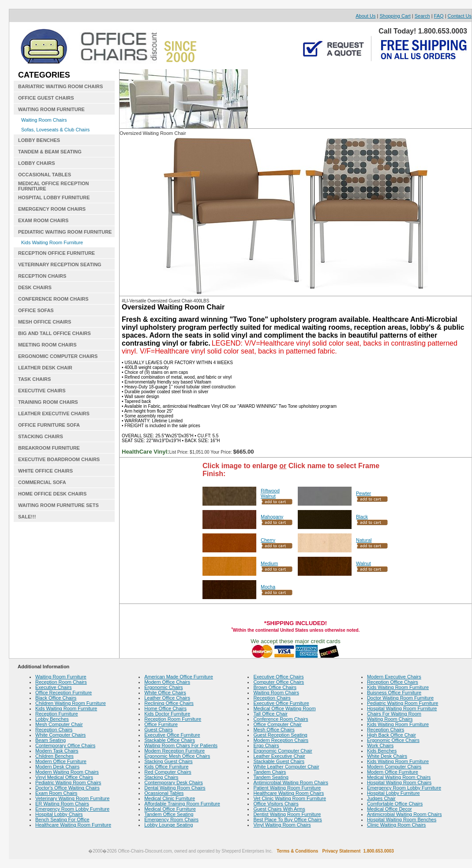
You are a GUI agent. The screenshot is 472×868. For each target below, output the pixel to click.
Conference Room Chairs (281, 719)
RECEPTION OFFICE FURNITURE (56, 253)
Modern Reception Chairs (281, 740)
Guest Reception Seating (280, 735)
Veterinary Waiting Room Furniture (72, 798)
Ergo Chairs (266, 745)
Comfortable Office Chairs (395, 804)
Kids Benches (382, 751)
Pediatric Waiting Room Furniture (403, 703)
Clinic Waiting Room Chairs (396, 825)
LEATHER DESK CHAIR (45, 368)
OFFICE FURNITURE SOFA (49, 425)
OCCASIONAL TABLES (45, 175)
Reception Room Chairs (61, 682)
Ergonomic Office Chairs (393, 740)
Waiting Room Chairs (44, 120)
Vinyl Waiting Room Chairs (282, 825)
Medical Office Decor (390, 809)
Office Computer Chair (277, 724)
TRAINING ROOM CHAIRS (48, 402)
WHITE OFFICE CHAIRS (45, 471)
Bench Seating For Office (62, 820)
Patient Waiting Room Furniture (287, 788)
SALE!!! (27, 517)
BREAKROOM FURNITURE (49, 448)
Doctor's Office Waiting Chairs (67, 788)
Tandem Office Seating (169, 814)
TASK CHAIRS (34, 379)
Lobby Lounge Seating (169, 825)
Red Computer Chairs (168, 772)
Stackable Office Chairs (170, 740)
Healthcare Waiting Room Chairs (288, 793)
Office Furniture (161, 724)
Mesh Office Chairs (274, 730)
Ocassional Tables (164, 793)
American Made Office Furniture (179, 677)
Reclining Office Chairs (169, 703)
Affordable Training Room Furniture (182, 804)
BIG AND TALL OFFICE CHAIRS (54, 333)
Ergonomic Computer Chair (283, 751)
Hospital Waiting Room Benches (402, 820)
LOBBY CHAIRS (37, 163)
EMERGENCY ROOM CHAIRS (52, 209)
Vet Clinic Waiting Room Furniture (290, 798)
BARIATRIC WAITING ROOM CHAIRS (60, 86)
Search (422, 16)
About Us (365, 16)
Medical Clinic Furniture (170, 798)
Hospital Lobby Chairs (59, 814)
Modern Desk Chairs (57, 767)
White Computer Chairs (60, 735)
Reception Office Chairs (393, 682)
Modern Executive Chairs (394, 677)
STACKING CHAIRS (41, 436)
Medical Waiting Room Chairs (399, 777)
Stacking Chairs (161, 777)
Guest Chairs (158, 730)
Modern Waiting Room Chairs (67, 772)
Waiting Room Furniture (61, 677)
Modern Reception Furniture (174, 751)
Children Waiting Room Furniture (71, 703)
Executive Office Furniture (172, 735)
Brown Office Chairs (275, 687)
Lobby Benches (52, 719)
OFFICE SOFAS (36, 310)
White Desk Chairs (387, 756)
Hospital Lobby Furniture (393, 793)
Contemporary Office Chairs (65, 745)
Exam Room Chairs (56, 793)
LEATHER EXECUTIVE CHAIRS (54, 414)
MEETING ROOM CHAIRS (47, 345)
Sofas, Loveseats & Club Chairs (55, 130)
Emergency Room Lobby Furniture (72, 809)
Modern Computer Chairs (394, 767)
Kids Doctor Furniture (167, 714)
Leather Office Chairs (167, 698)
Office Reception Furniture (64, 693)
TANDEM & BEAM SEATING (50, 152)
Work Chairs (380, 745)
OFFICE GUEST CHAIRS (46, 98)
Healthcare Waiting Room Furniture (73, 825)
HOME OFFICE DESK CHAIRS (52, 494)
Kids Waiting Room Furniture (52, 242)
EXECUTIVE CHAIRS (42, 391)
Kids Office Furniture (166, 767)
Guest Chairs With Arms (279, 809)
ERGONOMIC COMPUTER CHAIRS (58, 356)
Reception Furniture (57, 714)
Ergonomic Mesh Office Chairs (177, 756)
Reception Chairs (54, 730)
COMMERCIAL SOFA (42, 482)
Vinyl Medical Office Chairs (64, 777)
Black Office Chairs (56, 698)
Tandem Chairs (270, 772)
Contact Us (460, 16)
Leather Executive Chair (279, 756)
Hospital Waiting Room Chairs (399, 782)
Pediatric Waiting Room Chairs (68, 782)
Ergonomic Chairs (163, 687)
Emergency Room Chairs (171, 820)
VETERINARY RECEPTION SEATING (60, 264)
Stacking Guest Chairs (168, 761)
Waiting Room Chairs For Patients (181, 745)
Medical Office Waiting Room (284, 708)
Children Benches (54, 756)
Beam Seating (51, 740)
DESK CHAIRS (35, 287)
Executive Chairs (54, 687)
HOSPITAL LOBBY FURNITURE (54, 197)
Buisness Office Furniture (394, 693)
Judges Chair (381, 798)
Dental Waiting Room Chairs (175, 788)
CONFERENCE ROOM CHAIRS (53, 299)
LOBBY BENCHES (39, 140)
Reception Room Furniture (173, 719)
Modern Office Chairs (167, 682)
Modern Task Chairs (57, 751)
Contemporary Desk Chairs (174, 782)
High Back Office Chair (391, 735)
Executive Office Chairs (278, 677)
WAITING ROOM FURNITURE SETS (58, 505)
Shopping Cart (395, 16)
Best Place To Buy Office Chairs (288, 820)
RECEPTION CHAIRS (42, 276)
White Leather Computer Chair (286, 767)
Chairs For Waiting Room (394, 714)
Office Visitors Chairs (276, 804)
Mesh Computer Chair (59, 724)
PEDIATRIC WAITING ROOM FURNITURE (65, 232)
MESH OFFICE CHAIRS (45, 322)
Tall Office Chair (270, 714)
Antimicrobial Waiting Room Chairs (291, 782)
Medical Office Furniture (170, 809)
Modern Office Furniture (61, 761)
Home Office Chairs (165, 708)
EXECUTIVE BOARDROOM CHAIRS (59, 459)
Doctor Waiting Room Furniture (400, 698)
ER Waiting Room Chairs (62, 804)
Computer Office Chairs (279, 682)
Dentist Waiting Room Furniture (287, 814)
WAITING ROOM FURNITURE (51, 109)
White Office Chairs (165, 693)
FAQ (439, 16)
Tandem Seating (271, 777)
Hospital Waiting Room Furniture (402, 708)
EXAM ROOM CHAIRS (43, 220)
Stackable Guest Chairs (279, 761)
